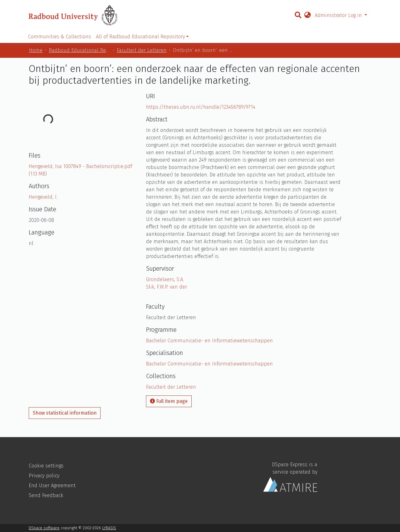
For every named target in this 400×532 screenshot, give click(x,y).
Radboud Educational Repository (80, 50)
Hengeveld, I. (43, 197)
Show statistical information (65, 413)
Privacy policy (44, 476)
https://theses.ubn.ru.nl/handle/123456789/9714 (201, 107)
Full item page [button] (169, 401)
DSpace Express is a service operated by (290, 477)
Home (36, 50)
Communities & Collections (60, 37)
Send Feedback (46, 495)
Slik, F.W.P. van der (167, 287)
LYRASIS (109, 528)
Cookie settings (46, 466)
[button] (307, 15)
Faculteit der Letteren (142, 50)
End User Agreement (52, 486)
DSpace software (44, 528)
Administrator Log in (339, 15)
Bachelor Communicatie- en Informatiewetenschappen (209, 341)
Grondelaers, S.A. (165, 279)
